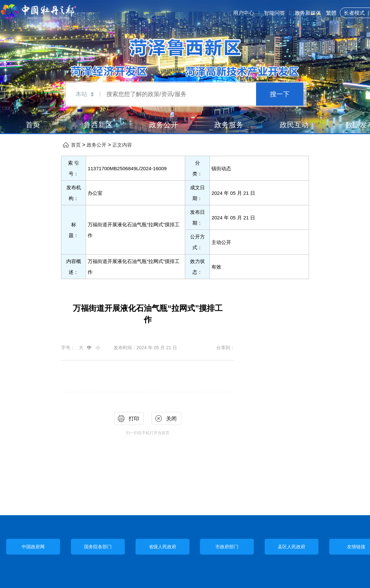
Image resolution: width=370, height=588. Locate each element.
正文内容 (122, 145)
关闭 (171, 419)
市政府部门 (227, 547)
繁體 (331, 13)
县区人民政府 (292, 547)
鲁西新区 (98, 125)
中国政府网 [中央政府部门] (33, 547)
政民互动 (294, 125)
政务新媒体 (308, 13)
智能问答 (274, 13)
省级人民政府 (163, 547)
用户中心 (244, 13)
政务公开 (163, 125)
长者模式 (354, 13)
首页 (33, 125)
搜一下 (280, 94)
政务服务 (229, 125)
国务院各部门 (98, 547)
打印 (134, 419)
